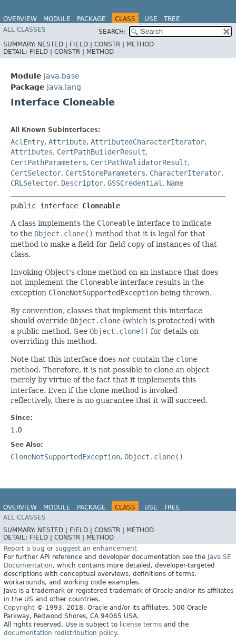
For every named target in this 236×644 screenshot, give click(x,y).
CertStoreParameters (105, 173)
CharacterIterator (185, 173)
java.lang (64, 87)
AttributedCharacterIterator (147, 142)
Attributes (32, 152)
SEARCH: (112, 32)
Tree (172, 19)
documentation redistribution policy (60, 633)
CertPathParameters (48, 162)
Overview (20, 19)
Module (57, 19)
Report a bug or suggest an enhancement (70, 549)
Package (91, 19)
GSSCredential (135, 183)
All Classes (24, 30)
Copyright (19, 608)
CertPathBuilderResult (101, 152)
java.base (62, 76)
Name (175, 183)
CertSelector (36, 173)
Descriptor (82, 183)
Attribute (67, 142)
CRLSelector (34, 183)
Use (151, 19)
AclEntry (27, 142)
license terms (141, 624)
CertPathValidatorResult (139, 162)
